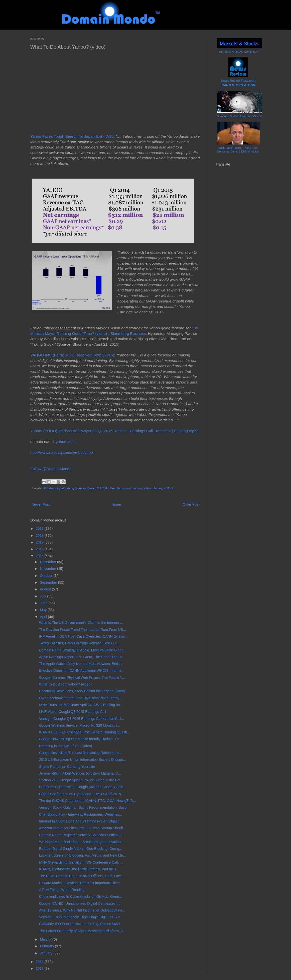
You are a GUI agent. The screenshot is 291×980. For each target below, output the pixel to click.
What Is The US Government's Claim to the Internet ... (81, 623)
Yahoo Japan (153, 488)
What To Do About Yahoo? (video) (65, 684)
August (46, 589)
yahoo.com (65, 442)
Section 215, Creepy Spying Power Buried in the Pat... (81, 780)
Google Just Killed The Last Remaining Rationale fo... (81, 753)
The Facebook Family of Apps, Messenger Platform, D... (83, 931)
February (47, 946)
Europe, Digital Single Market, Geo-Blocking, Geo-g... (81, 849)
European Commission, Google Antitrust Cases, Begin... (83, 787)
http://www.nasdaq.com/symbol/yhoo (62, 452)
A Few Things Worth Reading (62, 890)
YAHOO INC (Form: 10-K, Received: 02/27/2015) (72, 355)
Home (116, 504)
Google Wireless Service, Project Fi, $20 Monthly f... (80, 725)
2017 (40, 542)
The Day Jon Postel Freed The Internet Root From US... (83, 630)
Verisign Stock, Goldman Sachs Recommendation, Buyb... (84, 807)
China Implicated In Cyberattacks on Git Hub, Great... (81, 896)
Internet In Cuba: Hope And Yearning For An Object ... (81, 821)
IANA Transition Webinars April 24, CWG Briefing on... (81, 705)
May (44, 610)
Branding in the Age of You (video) (66, 746)
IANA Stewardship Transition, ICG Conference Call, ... (81, 862)
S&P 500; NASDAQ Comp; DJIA (239, 52)
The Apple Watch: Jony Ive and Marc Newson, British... (82, 664)
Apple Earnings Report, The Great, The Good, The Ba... (82, 657)
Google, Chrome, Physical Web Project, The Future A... (82, 677)
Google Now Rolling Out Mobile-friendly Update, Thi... (81, 739)
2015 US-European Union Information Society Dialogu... (83, 760)
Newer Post (41, 504)
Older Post (191, 504)
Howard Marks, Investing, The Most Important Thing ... (81, 883)
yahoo (137, 488)
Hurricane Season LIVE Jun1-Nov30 (239, 116)
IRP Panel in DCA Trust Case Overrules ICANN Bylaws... (83, 636)
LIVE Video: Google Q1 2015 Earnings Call (72, 712)
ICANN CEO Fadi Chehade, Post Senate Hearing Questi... (85, 732)
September (49, 582)
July (43, 596)
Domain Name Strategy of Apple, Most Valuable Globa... (83, 650)
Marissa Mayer (85, 488)
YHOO (168, 488)
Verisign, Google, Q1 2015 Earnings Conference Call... (82, 719)
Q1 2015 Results (109, 488)
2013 (40, 968)
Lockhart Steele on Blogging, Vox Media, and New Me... (82, 855)
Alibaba (48, 488)
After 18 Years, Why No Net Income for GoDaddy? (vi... (82, 910)
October (47, 576)
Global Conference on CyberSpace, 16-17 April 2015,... (82, 794)
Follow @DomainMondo (51, 469)
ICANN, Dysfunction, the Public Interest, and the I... (79, 869)
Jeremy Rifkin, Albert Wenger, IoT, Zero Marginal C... (80, 773)
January (47, 953)
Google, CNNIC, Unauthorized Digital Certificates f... (80, 903)
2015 (40, 556)
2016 (40, 549)
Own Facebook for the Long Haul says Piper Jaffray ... (81, 698)
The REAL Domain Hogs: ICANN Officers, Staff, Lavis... (82, 876)
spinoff (127, 488)
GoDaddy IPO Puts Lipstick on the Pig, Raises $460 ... (81, 924)
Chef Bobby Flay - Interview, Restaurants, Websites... (81, 814)
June (44, 603)
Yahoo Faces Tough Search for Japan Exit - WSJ (72, 136)
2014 (40, 962)
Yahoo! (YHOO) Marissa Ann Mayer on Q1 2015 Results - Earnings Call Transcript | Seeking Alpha (114, 431)
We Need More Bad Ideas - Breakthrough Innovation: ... (82, 842)
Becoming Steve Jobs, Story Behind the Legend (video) (82, 691)
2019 (40, 529)
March (45, 939)
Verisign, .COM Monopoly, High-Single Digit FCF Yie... (81, 917)
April (44, 617)
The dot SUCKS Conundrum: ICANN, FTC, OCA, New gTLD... (88, 801)
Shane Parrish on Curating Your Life (67, 767)
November (48, 569)
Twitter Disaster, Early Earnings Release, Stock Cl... (79, 643)
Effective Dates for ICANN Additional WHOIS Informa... (82, 670)
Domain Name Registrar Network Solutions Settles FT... (82, 835)
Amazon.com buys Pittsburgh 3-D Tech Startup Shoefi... (82, 828)
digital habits (64, 488)
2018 (40, 536)
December (48, 562)
